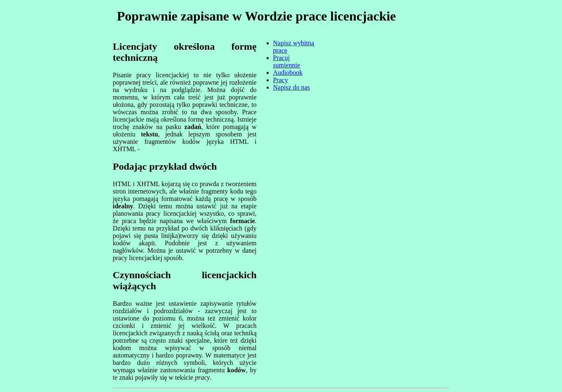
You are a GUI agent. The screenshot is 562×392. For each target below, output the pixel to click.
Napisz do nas (292, 87)
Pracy (281, 80)
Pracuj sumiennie (287, 61)
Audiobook (288, 73)
